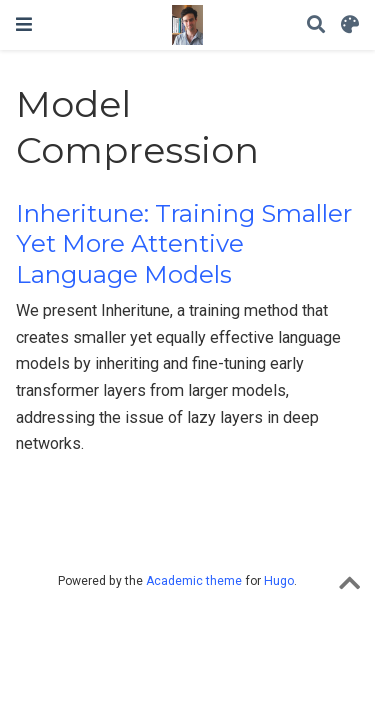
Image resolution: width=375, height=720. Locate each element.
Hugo (279, 581)
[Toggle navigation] (24, 24)
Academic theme (194, 581)
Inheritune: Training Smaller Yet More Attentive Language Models (184, 244)
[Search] (316, 25)
